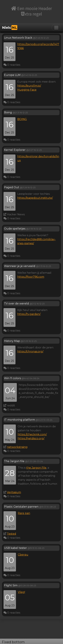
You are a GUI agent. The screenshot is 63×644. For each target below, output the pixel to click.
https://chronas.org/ (30, 352)
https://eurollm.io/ (29, 86)
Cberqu (23, 555)
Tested (12, 534)
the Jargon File (36, 468)
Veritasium (14, 492)
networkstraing (17, 447)
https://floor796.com (31, 277)
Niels (10, 28)
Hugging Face (27, 90)
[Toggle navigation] (56, 28)
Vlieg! (21, 592)
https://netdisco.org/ (31, 438)
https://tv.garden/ (29, 314)
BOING (22, 119)
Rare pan (24, 513)
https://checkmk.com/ (32, 434)
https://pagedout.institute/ (35, 198)
